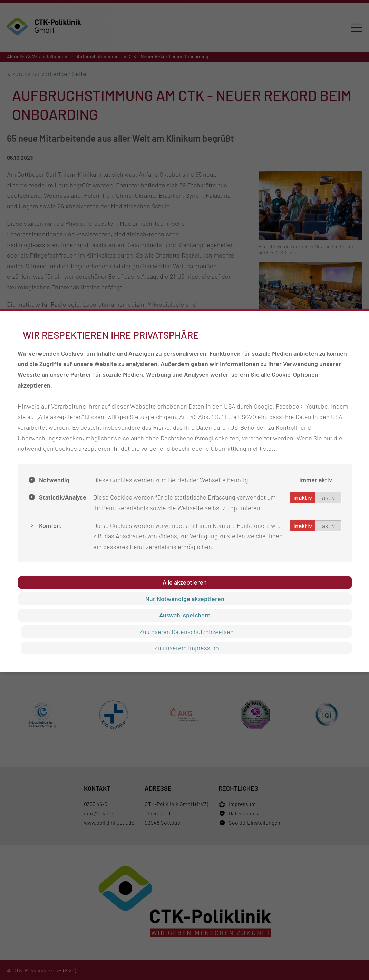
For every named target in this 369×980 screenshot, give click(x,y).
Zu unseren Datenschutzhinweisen (186, 632)
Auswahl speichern (184, 615)
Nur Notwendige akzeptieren (184, 599)
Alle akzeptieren (185, 582)
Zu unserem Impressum (186, 648)
